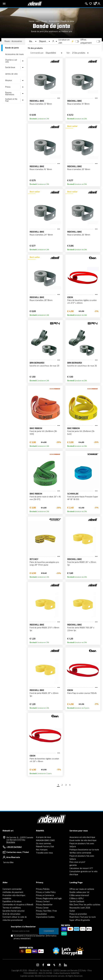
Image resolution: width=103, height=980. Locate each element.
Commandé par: (37, 53)
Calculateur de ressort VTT (81, 868)
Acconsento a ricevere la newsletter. (35, 937)
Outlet (72, 911)
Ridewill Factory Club (45, 847)
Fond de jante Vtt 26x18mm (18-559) (43, 433)
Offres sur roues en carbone (82, 889)
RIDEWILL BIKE (37, 101)
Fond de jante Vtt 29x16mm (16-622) (81, 433)
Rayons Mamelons (10, 94)
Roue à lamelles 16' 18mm (41, 169)
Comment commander (12, 889)
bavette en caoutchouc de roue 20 (44, 366)
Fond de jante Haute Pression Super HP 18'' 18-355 (83, 498)
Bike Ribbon (36, 428)
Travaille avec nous (44, 853)
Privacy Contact (43, 902)
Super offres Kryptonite (80, 920)
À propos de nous (44, 837)
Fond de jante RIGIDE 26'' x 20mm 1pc (82, 564)
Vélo (38, 21)
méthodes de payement (13, 892)
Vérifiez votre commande (80, 853)
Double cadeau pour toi (79, 892)
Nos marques (42, 850)
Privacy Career (42, 908)
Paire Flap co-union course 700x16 (82, 693)
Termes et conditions (12, 908)
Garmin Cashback (77, 902)
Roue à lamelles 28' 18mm (41, 300)
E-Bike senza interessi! (79, 895)
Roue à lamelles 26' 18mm (79, 235)
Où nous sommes (44, 844)
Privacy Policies (43, 889)
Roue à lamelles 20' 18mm (79, 169)
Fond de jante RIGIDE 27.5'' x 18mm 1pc (44, 629)
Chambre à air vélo (11, 61)
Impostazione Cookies (45, 917)
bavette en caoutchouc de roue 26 (82, 366)
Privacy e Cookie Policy (46, 892)
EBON (70, 297)
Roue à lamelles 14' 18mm (78, 104)
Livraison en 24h (64, 41)
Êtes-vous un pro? (77, 862)
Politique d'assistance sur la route (84, 850)
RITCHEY (34, 559)
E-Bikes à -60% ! (77, 899)
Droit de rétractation (11, 914)
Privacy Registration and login (49, 899)
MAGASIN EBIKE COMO (45, 840)
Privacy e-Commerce (45, 895)
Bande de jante (68, 21)
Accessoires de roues (14, 54)
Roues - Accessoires (51, 21)
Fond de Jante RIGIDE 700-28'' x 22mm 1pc (81, 629)
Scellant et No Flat (11, 100)
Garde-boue (10, 67)
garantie (73, 865)
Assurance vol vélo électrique (82, 837)
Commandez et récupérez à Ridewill (18, 905)
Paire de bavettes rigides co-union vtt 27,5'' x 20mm (82, 302)
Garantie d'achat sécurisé (14, 911)
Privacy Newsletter (44, 905)
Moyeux (9, 80)
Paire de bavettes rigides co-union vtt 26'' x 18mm (44, 760)
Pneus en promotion (78, 914)
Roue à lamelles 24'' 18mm (41, 235)
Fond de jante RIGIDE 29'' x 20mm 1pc (44, 695)
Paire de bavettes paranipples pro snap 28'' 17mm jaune (44, 564)
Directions (11, 842)
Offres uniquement (86, 41)
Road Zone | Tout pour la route (83, 917)
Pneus (8, 87)
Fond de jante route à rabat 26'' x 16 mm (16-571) (45, 498)
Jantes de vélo (11, 74)
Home (32, 21)
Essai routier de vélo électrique (83, 840)
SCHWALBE (73, 494)
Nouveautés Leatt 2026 (80, 908)
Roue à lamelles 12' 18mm (41, 104)
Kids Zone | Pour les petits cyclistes (85, 905)
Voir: (68, 53)
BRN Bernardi (37, 363)
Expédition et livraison (12, 902)
